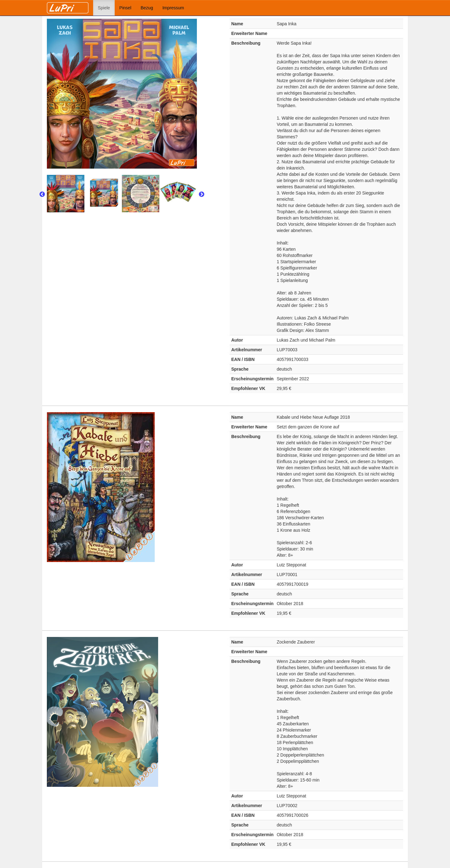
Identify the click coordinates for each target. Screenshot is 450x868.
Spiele (104, 8)
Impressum (173, 8)
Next (202, 195)
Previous (42, 195)
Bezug (147, 8)
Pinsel (125, 8)
